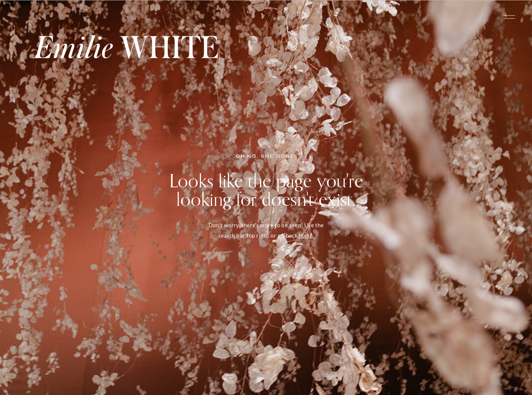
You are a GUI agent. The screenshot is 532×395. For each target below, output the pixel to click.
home (306, 235)
